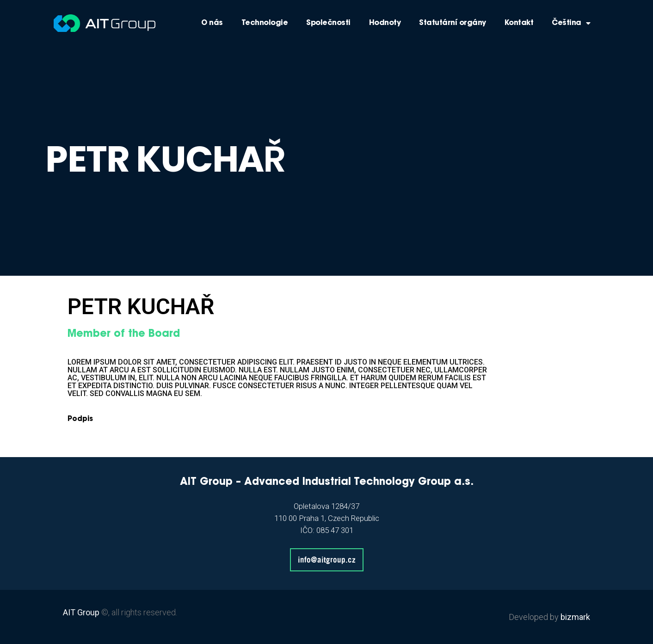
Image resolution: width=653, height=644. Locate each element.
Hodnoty (385, 23)
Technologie (265, 23)
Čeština (571, 23)
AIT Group (81, 612)
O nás (212, 23)
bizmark (575, 617)
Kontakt (519, 23)
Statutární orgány (453, 23)
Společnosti (328, 23)
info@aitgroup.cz (327, 560)
